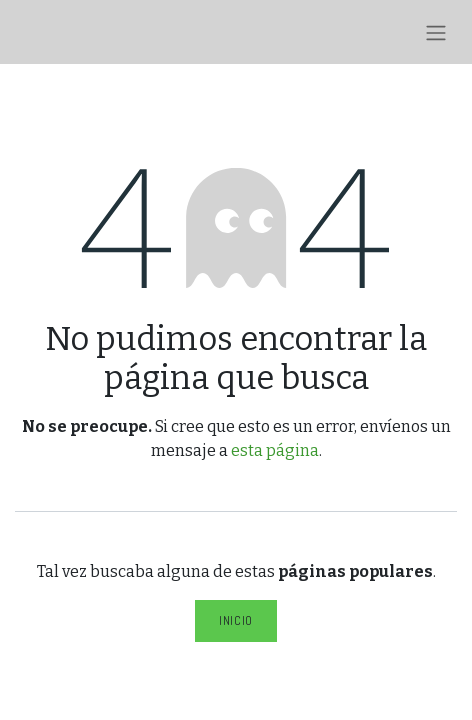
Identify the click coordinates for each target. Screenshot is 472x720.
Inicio (236, 620)
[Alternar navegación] (436, 32)
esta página (275, 450)
